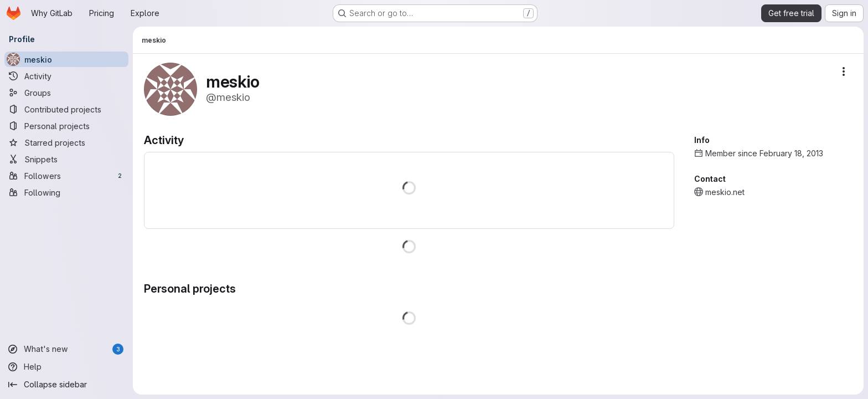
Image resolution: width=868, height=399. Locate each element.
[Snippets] (66, 159)
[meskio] (66, 59)
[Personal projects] (66, 126)
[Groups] (66, 93)
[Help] (66, 367)
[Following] (66, 192)
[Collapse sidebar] (66, 385)
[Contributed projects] (66, 109)
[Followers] (66, 176)
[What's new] (66, 349)
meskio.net (725, 192)
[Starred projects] (66, 142)
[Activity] (66, 76)
